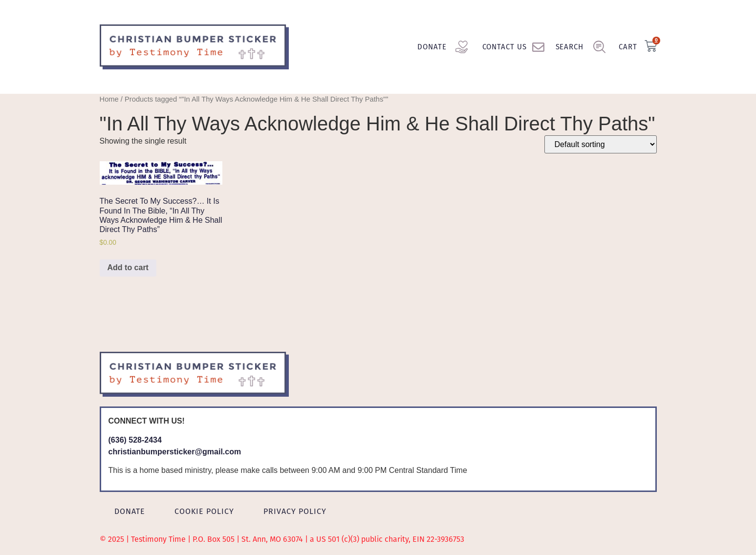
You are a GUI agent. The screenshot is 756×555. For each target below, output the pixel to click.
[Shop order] (601, 144)
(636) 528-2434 (135, 440)
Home (109, 99)
